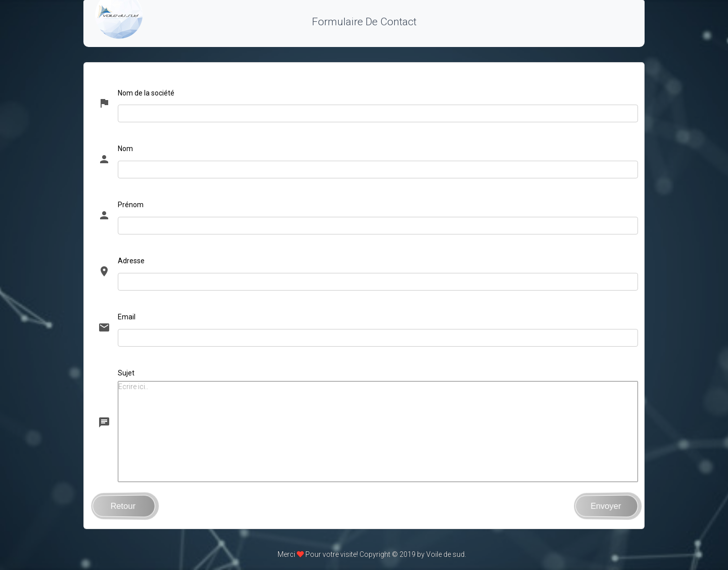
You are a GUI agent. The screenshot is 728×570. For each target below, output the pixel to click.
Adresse (131, 261)
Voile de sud (445, 554)
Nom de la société (146, 93)
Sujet (126, 373)
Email (127, 317)
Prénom (131, 205)
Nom (125, 149)
